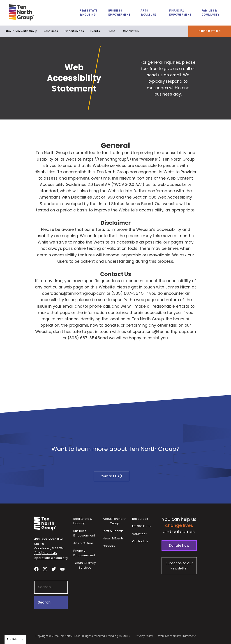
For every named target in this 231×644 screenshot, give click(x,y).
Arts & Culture (148, 13)
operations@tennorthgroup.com (74, 293)
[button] (86, 13)
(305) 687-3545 (128, 293)
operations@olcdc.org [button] (51, 558)
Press (112, 31)
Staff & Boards (113, 531)
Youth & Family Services (85, 565)
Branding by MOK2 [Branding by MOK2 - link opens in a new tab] (118, 636)
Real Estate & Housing (89, 13)
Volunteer (139, 534)
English (12, 639)
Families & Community (210, 13)
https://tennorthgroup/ (106, 159)
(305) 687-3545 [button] (46, 553)
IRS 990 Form (141, 526)
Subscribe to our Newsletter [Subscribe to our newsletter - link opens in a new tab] (179, 566)
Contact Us (131, 31)
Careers (109, 546)
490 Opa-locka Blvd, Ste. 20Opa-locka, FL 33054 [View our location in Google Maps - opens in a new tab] (49, 544)
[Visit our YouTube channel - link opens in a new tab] (62, 569)
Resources (51, 31)
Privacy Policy (144, 636)
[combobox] (15, 640)
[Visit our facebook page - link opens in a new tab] (36, 569)
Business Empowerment (119, 13)
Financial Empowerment (180, 13)
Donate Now (179, 546)
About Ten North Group (21, 31)
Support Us (210, 31)
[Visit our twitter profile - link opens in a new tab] (54, 569)
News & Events (113, 538)
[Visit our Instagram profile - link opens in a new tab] (45, 569)
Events (95, 31)
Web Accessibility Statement (177, 636)
